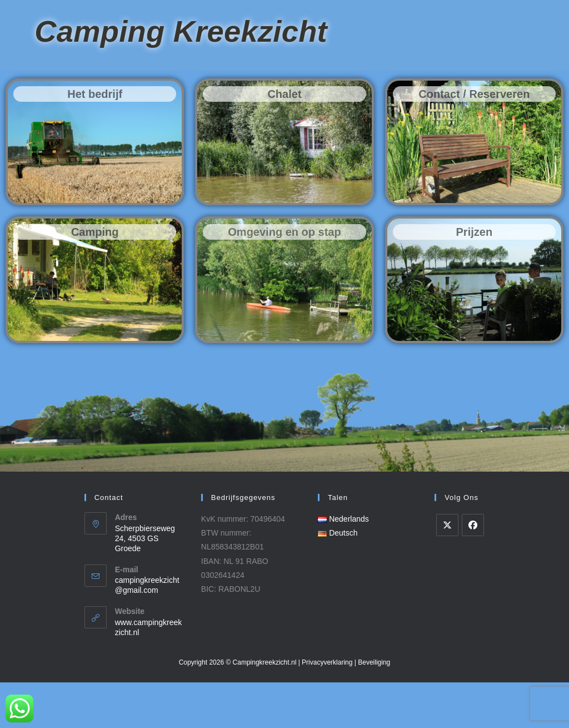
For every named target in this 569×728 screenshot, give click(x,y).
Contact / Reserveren (474, 140)
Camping (95, 278)
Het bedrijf (95, 140)
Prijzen (475, 278)
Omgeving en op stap (284, 278)
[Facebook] (473, 571)
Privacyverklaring (327, 708)
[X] (447, 571)
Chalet (284, 140)
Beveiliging (374, 708)
